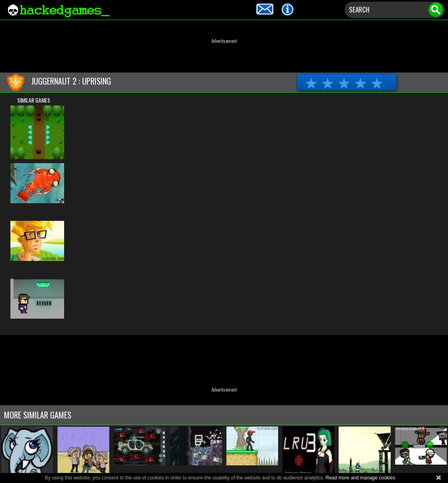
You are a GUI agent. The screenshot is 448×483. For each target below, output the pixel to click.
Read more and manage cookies (360, 478)
